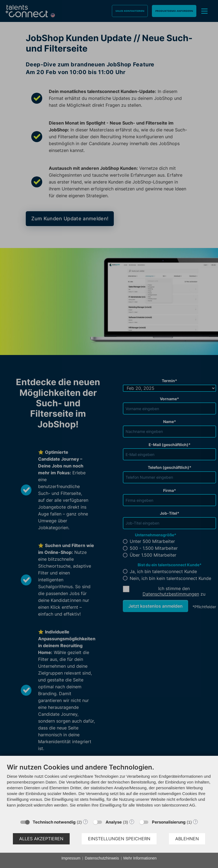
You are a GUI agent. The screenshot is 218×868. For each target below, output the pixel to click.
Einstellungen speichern (119, 839)
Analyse (114, 822)
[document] (109, 790)
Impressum (71, 858)
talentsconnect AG (179, 805)
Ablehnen (187, 839)
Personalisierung (169, 822)
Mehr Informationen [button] (140, 858)
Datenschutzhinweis (102, 858)
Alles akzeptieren (41, 839)
